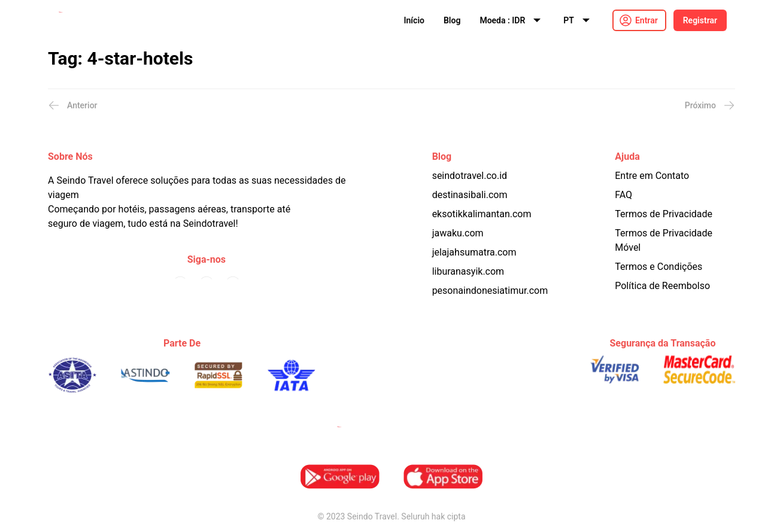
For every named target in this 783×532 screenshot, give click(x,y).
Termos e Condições (658, 267)
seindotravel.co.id (470, 176)
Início (414, 20)
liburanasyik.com (468, 271)
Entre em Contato (652, 176)
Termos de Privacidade (664, 214)
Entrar (647, 20)
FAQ (623, 195)
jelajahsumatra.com (474, 252)
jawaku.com (458, 233)
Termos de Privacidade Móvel (664, 240)
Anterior (73, 105)
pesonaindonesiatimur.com (490, 291)
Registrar (700, 20)
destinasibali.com (470, 195)
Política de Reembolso (662, 286)
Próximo (710, 105)
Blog (452, 20)
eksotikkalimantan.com (482, 214)
